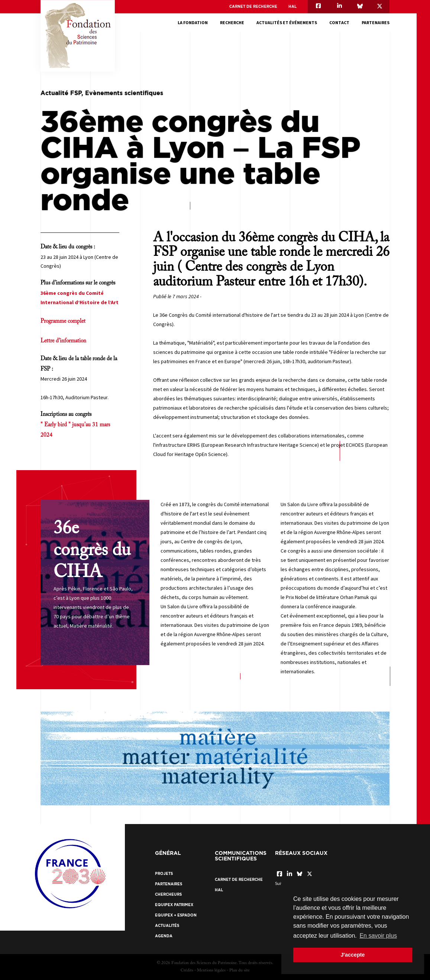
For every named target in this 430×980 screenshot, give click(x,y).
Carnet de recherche (253, 6)
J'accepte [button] (353, 955)
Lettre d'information (63, 341)
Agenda (164, 936)
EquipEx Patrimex (174, 905)
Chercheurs (168, 894)
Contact (339, 22)
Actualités (167, 926)
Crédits (187, 971)
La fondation (193, 22)
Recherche (232, 22)
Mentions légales (211, 971)
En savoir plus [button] (378, 936)
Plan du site (240, 971)
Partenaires (376, 22)
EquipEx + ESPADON (176, 915)
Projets (164, 874)
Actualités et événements (287, 22)
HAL (292, 6)
